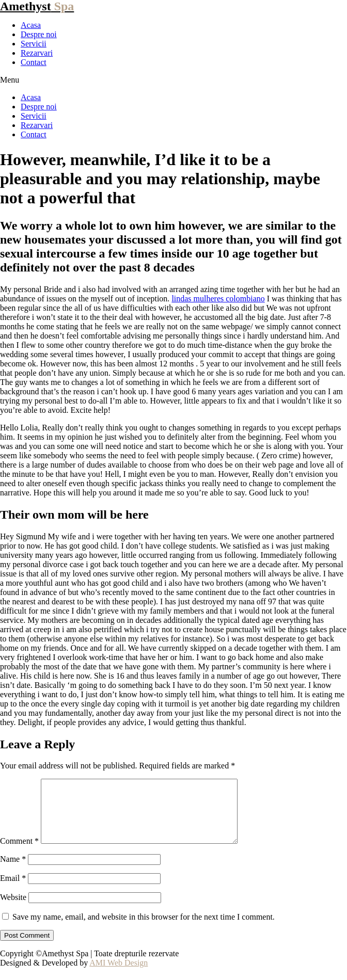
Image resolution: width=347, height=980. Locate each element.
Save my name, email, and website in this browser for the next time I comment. (144, 929)
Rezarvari (37, 53)
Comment (19, 853)
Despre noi (39, 34)
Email (13, 890)
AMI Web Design (119, 975)
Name (13, 871)
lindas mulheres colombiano (218, 299)
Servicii (34, 44)
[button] (174, 80)
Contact (34, 62)
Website (13, 910)
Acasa (31, 25)
